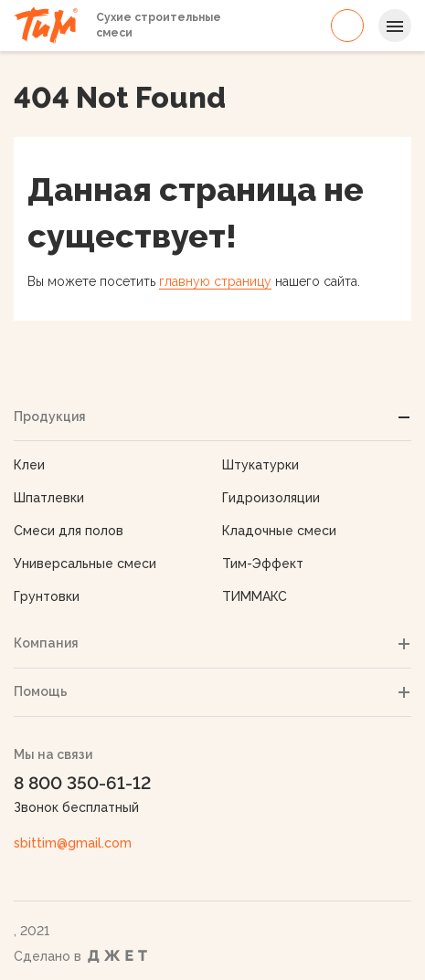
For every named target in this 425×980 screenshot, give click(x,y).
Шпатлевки (49, 498)
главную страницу (215, 281)
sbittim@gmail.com (73, 843)
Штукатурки (260, 465)
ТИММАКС (255, 596)
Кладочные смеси (279, 531)
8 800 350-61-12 (347, 26)
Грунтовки (47, 596)
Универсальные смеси (85, 564)
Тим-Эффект (263, 564)
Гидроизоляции (271, 498)
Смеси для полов (69, 531)
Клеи (29, 465)
